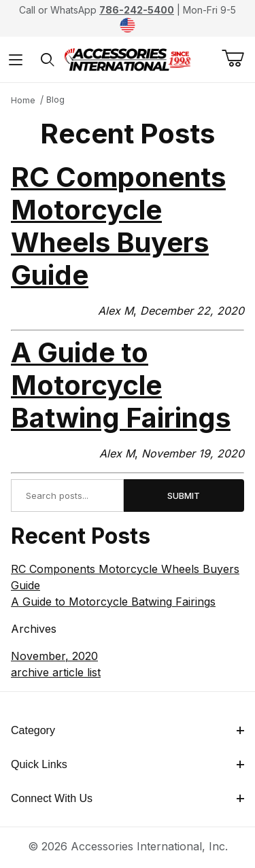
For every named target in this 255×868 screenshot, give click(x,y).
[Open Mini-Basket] (238, 58)
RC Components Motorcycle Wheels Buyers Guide (118, 226)
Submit (184, 496)
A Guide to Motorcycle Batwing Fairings (121, 385)
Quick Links (128, 764)
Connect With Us (128, 798)
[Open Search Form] (48, 59)
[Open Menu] (16, 59)
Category (128, 730)
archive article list (56, 672)
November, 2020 (54, 656)
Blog (55, 100)
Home (23, 100)
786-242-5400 (137, 10)
